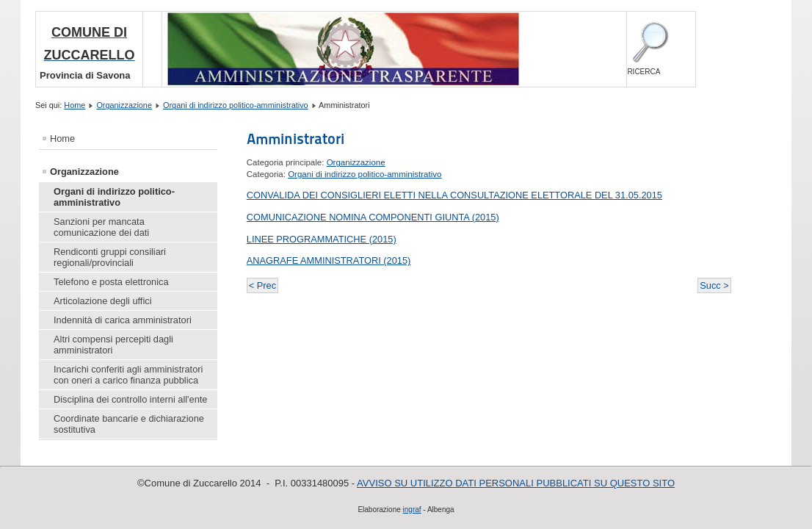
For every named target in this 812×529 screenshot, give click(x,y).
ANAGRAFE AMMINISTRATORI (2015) (329, 260)
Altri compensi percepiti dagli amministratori (113, 345)
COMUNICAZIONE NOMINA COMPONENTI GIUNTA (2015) (373, 217)
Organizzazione (124, 105)
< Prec (262, 285)
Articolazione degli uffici (103, 301)
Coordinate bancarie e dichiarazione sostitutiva (129, 424)
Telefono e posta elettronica (111, 282)
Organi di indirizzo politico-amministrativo (236, 105)
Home (75, 105)
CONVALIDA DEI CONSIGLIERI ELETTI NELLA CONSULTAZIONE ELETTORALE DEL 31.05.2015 (454, 195)
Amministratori (296, 139)
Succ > (714, 285)
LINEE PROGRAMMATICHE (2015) (322, 239)
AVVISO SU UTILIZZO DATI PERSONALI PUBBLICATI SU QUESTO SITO (516, 483)
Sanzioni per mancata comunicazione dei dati (101, 227)
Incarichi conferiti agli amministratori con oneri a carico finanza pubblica (128, 375)
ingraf (412, 510)
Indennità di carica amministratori (123, 320)
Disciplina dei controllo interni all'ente (130, 399)
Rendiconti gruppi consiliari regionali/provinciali (110, 257)
